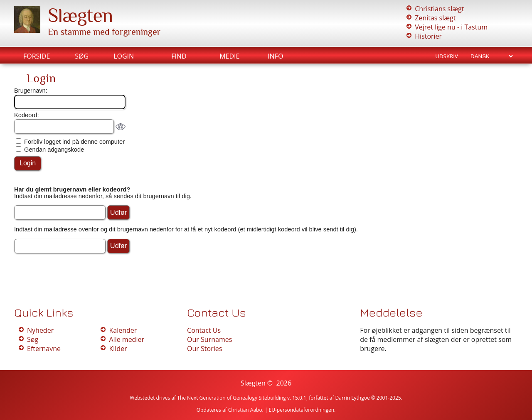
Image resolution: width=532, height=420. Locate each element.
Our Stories (204, 349)
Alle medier (126, 339)
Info (275, 56)
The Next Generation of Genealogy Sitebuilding (232, 398)
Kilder (118, 349)
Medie (229, 56)
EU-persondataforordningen (302, 410)
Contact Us (204, 330)
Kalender (123, 330)
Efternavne (44, 349)
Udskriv (447, 56)
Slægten (80, 15)
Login (124, 56)
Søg (82, 56)
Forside (37, 56)
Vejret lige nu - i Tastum (451, 27)
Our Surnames (209, 339)
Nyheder (40, 330)
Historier (428, 36)
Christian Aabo (245, 410)
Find (179, 56)
